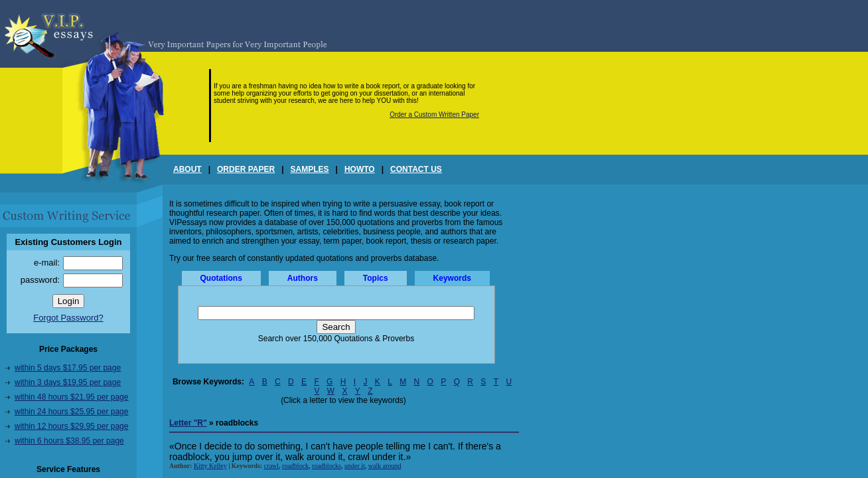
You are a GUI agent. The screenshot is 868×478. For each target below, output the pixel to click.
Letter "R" (188, 423)
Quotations (221, 278)
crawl (271, 466)
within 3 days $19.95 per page (68, 382)
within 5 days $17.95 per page (68, 368)
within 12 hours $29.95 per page (71, 426)
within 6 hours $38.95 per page (69, 441)
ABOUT (187, 169)
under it (355, 466)
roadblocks (326, 466)
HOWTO (360, 169)
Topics (376, 278)
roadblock (295, 466)
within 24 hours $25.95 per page (71, 412)
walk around (385, 466)
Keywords (452, 278)
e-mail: (47, 263)
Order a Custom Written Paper (434, 115)
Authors (303, 278)
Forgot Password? (68, 318)
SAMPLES (310, 169)
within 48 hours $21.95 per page (71, 397)
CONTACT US (416, 169)
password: (40, 280)
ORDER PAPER (246, 169)
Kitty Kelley (210, 466)
